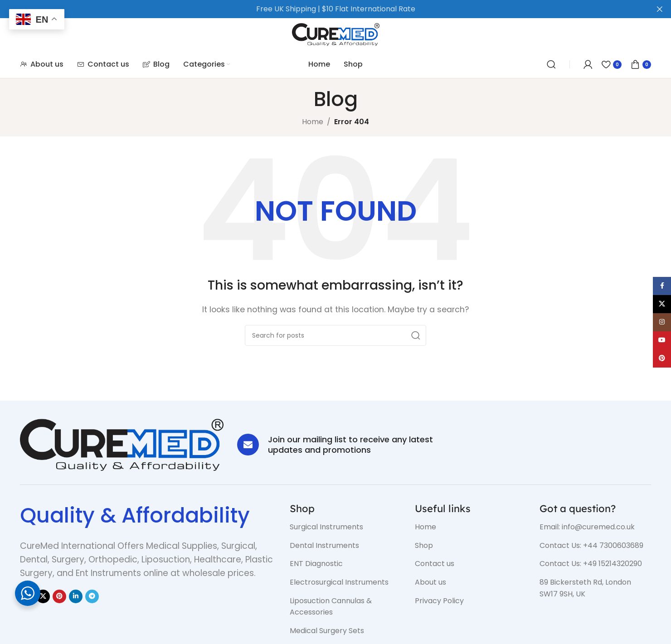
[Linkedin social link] (76, 596)
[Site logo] (336, 34)
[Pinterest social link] (59, 596)
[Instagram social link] (662, 322)
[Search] (551, 64)
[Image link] (122, 444)
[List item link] (345, 527)
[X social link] (43, 596)
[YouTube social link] (662, 340)
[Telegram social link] (92, 596)
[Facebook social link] (662, 286)
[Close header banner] (660, 9)
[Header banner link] (322, 9)
